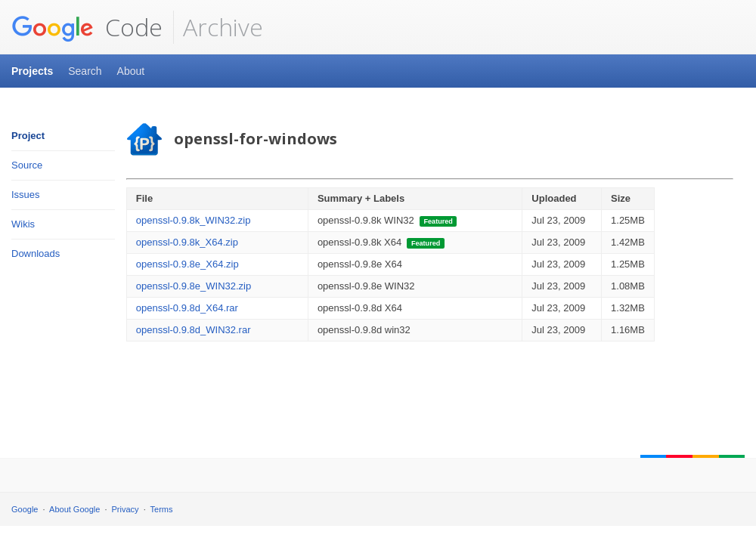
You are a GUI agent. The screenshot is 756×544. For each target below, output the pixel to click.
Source (27, 165)
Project (28, 136)
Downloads (36, 253)
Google (25, 509)
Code (87, 27)
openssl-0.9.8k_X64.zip (187, 242)
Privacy (125, 509)
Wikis (23, 224)
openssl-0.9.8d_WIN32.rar (194, 330)
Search (85, 71)
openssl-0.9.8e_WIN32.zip (194, 286)
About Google (74, 509)
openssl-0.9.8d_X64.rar (187, 308)
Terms (162, 509)
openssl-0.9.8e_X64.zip (187, 264)
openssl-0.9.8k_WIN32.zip (194, 220)
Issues (26, 195)
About (131, 71)
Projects (32, 71)
